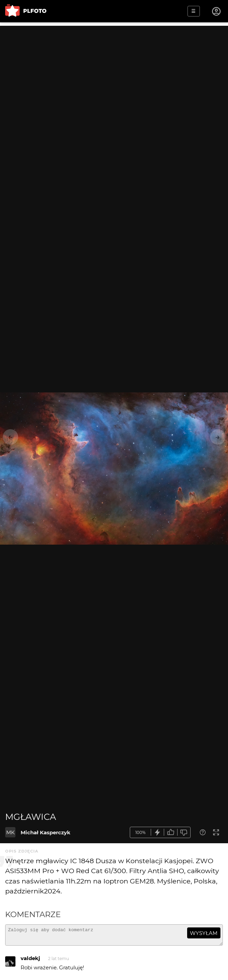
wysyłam (204, 933)
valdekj (30, 961)
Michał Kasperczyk (45, 832)
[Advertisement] (114, 74)
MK (10, 832)
